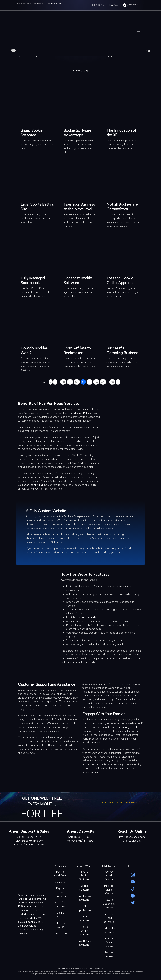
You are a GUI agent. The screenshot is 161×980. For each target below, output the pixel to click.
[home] (76, 70)
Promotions (60, 933)
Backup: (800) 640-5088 (129, 802)
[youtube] (133, 882)
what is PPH (80, 413)
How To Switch (60, 925)
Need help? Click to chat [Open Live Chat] (110, 802)
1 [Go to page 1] (55, 382)
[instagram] (133, 875)
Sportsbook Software (84, 898)
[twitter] (133, 902)
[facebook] (133, 895)
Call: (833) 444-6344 (80, 837)
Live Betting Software (84, 943)
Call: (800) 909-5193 (96, 5)
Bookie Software (84, 888)
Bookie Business (109, 954)
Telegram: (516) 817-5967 (29, 841)
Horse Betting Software (84, 931)
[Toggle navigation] (138, 33)
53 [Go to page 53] (96, 382)
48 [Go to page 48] (63, 382)
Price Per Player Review (109, 942)
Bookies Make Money (109, 890)
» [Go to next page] (118, 382)
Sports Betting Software (84, 876)
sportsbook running (34, 485)
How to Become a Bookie (109, 904)
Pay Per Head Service (109, 876)
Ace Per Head (63, 969)
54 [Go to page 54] (103, 382)
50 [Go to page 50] (77, 382)
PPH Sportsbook (84, 908)
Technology (60, 882)
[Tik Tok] (133, 888)
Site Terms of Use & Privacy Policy (90, 969)
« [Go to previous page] (51, 382)
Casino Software (84, 918)
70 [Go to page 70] (112, 382)
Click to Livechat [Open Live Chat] (132, 841)
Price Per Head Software (109, 918)
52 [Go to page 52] (90, 382)
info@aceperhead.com (132, 837)
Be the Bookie (60, 915)
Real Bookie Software (109, 930)
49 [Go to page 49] (70, 382)
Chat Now (114, 5)
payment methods (86, 617)
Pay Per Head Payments (60, 892)
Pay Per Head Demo (60, 874)
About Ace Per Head (60, 904)
